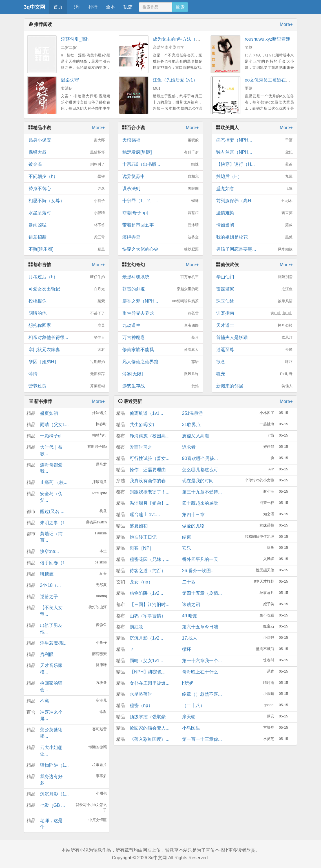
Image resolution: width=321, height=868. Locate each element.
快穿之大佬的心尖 (160, 249)
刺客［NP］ (142, 548)
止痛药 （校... (54, 482)
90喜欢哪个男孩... (200, 458)
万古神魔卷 (160, 338)
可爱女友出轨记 (67, 289)
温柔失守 (70, 80)
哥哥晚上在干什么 (200, 672)
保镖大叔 (67, 152)
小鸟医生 (191, 728)
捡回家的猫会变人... (150, 728)
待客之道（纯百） (148, 571)
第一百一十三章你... (202, 739)
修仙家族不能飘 (160, 350)
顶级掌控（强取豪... (150, 717)
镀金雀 (67, 164)
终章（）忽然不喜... (202, 694)
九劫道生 (160, 325)
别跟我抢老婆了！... (150, 492)
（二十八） (193, 705)
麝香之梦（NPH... (160, 301)
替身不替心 (67, 189)
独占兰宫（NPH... (254, 152)
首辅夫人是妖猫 (254, 338)
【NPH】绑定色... (148, 672)
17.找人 (190, 638)
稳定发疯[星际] (160, 152)
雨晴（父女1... (54, 425)
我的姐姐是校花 (254, 237)
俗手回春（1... (54, 563)
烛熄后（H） (254, 177)
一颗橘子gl (51, 436)
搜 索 (180, 7)
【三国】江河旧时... (150, 604)
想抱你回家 (67, 325)
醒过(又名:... (52, 511)
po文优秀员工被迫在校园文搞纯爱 (279, 80)
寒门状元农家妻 (67, 350)
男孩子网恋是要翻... (254, 249)
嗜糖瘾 (47, 574)
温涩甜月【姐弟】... (150, 503)
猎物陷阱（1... (54, 765)
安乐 (187, 548)
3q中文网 (35, 7)
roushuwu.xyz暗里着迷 (267, 39)
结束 (187, 537)
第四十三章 (193, 515)
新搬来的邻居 (254, 386)
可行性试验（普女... (150, 458)
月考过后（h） (67, 277)
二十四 (189, 582)
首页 (58, 7)
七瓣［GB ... (53, 805)
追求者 (189, 447)
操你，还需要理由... (150, 470)
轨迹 (128, 7)
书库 (76, 7)
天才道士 (254, 325)
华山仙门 (254, 277)
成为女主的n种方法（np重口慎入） (188, 39)
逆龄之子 (49, 597)
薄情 (67, 374)
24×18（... (50, 585)
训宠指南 (254, 313)
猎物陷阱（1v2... (146, 593)
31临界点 (191, 425)
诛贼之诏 (191, 604)
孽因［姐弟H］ (67, 362)
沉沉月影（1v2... (146, 638)
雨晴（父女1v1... (146, 661)
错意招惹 (67, 237)
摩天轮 (189, 717)
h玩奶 (188, 683)
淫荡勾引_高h (75, 39)
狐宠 (254, 374)
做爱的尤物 (193, 526)
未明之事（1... (54, 523)
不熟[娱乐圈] (67, 249)
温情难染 (254, 213)
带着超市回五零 (160, 225)
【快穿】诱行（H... (254, 164)
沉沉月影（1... (54, 794)
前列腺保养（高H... (254, 201)
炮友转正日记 (143, 537)
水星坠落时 (67, 213)
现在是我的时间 (198, 481)
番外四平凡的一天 (200, 559)
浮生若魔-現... (54, 643)
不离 (45, 701)
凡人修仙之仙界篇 (160, 362)
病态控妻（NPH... (254, 140)
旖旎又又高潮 (196, 436)
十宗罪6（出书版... (160, 164)
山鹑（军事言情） (148, 616)
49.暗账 (190, 616)
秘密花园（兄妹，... (150, 559)
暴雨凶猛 (67, 225)
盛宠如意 (254, 189)
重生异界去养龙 (160, 313)
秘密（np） (141, 705)
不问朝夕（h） (67, 177)
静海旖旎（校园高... (150, 436)
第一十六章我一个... (202, 661)
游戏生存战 (160, 386)
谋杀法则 (160, 189)
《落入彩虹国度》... (150, 739)
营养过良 (67, 386)
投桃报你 (67, 301)
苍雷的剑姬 (160, 289)
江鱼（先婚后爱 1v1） (175, 80)
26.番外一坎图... (198, 571)
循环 (187, 649)
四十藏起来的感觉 (200, 503)
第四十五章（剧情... (202, 593)
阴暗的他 (67, 313)
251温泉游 (193, 413)
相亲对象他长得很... (67, 338)
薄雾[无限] (160, 374)
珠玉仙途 (254, 301)
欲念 (254, 362)
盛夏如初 (49, 413)
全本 (110, 7)
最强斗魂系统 (160, 277)
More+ (286, 24)
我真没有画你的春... (150, 481)
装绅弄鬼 (160, 237)
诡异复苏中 (160, 177)
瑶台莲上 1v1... (145, 515)
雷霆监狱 (254, 289)
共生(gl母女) (142, 425)
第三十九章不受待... (202, 492)
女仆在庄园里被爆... (150, 683)
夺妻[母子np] (160, 213)
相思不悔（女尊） (67, 201)
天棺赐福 (160, 140)
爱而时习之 (141, 447)
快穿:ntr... (50, 551)
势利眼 (47, 654)
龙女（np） (141, 582)
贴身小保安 (67, 140)
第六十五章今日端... (202, 627)
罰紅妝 (136, 627)
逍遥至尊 (254, 350)
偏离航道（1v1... (146, 413)
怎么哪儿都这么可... (202, 470)
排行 (93, 7)
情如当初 (254, 225)
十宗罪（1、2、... (160, 201)
